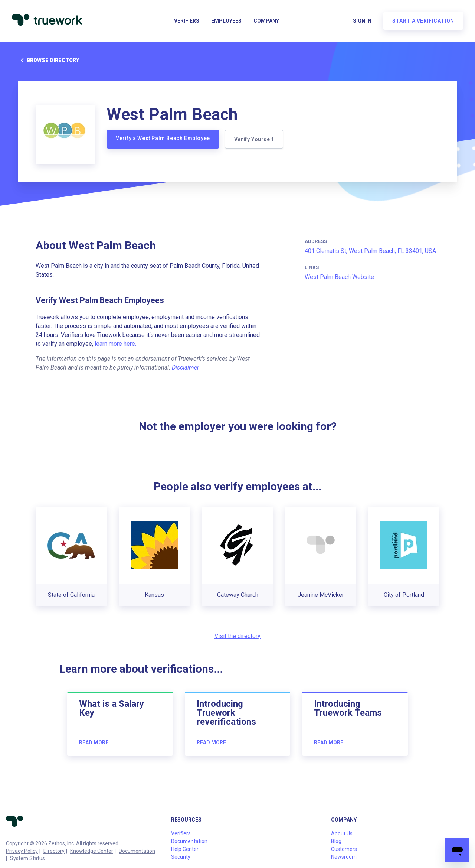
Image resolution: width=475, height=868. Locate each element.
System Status (27, 858)
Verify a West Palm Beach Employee (163, 138)
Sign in (362, 21)
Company (266, 21)
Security (181, 857)
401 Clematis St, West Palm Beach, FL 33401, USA (370, 251)
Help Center (185, 849)
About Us (342, 833)
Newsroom (344, 857)
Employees (226, 21)
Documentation (137, 851)
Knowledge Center (92, 851)
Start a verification (423, 21)
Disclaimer (185, 368)
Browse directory (48, 60)
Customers (344, 849)
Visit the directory (237, 636)
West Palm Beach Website (339, 277)
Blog (336, 841)
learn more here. (115, 344)
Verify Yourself (254, 139)
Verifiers (187, 21)
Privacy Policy (22, 851)
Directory (54, 851)
